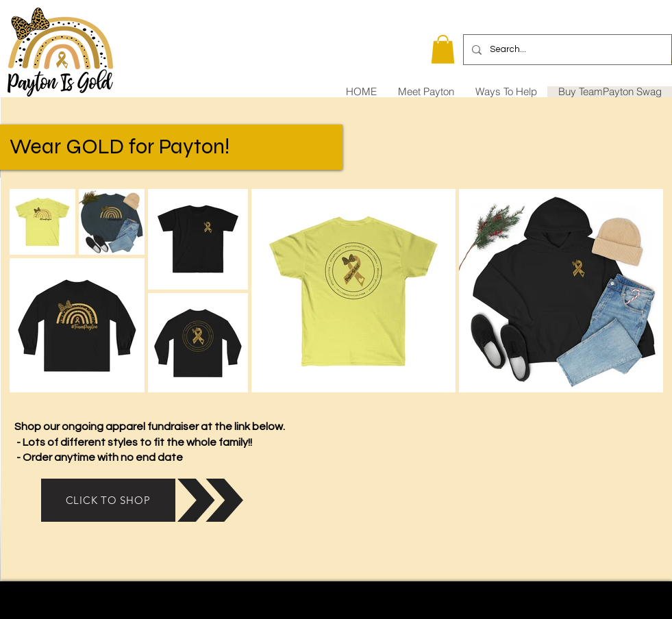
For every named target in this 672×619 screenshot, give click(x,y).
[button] (443, 49)
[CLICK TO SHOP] (108, 500)
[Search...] (566, 50)
